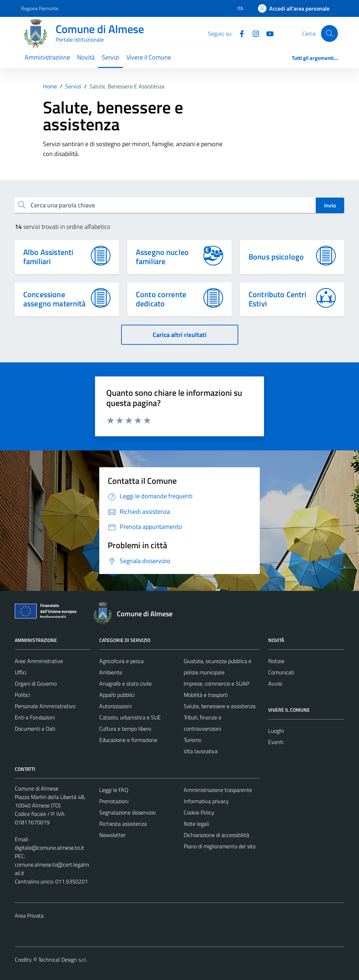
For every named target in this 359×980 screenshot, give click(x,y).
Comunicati (281, 672)
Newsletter (112, 835)
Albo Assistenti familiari (48, 257)
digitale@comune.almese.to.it (49, 848)
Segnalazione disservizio (127, 812)
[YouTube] (267, 33)
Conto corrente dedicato (161, 299)
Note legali (196, 824)
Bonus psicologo (276, 257)
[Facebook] (239, 33)
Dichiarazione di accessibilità (216, 835)
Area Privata (29, 916)
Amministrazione (47, 57)
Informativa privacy (206, 801)
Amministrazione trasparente (218, 790)
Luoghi (276, 731)
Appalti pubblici (117, 695)
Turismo (193, 740)
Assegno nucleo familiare (162, 257)
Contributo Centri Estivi (278, 299)
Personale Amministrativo (45, 706)
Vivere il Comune (149, 57)
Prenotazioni (114, 801)
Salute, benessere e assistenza (220, 706)
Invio (330, 205)
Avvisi (275, 683)
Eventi (276, 742)
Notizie (276, 661)
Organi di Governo (36, 683)
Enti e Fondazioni (35, 717)
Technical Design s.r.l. (63, 960)
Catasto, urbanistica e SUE (130, 717)
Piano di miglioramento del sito (220, 846)
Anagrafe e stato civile (125, 683)
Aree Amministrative (39, 661)
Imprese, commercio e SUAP (216, 683)
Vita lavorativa (201, 751)
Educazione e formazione (128, 740)
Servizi (111, 57)
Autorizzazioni (115, 706)
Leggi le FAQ (114, 790)
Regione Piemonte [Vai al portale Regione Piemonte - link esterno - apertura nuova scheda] (40, 8)
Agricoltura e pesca (121, 661)
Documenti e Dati (35, 729)
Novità (86, 57)
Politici (22, 695)
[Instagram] (253, 33)
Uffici (21, 672)
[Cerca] (329, 33)
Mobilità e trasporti (206, 695)
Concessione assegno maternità (55, 299)
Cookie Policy (199, 812)
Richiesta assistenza (123, 824)
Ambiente (111, 672)
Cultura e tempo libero (125, 729)
